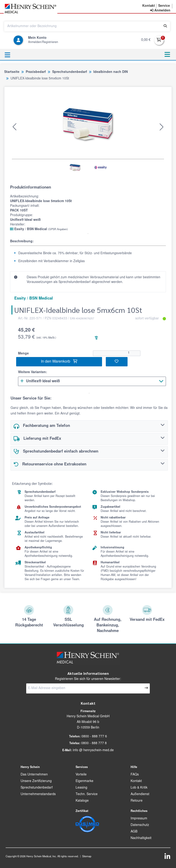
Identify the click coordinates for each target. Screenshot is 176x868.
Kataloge (82, 801)
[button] (149, 6)
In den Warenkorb (59, 361)
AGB (134, 832)
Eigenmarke (84, 781)
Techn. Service (87, 794)
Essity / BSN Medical (39, 229)
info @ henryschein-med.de (93, 750)
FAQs (135, 775)
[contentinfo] (160, 11)
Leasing (81, 788)
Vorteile (81, 775)
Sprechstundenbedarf (37, 788)
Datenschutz (140, 825)
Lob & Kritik (139, 788)
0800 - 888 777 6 (94, 737)
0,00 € (146, 40)
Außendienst (140, 794)
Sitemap (87, 857)
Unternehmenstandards (38, 794)
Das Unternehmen (34, 775)
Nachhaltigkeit (141, 838)
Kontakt (136, 781)
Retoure (137, 801)
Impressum (139, 819)
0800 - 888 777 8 (94, 743)
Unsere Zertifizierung (36, 781)
